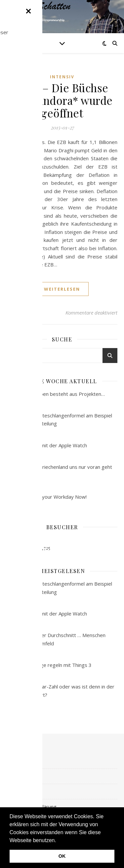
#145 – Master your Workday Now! (47, 497)
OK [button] (62, 856)
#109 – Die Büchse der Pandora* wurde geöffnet (62, 100)
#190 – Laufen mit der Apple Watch (47, 445)
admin (26, 312)
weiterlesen (62, 289)
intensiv (62, 77)
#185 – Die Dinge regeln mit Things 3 (49, 665)
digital (13, 791)
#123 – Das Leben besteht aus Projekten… (56, 394)
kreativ (14, 776)
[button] (59, 841)
